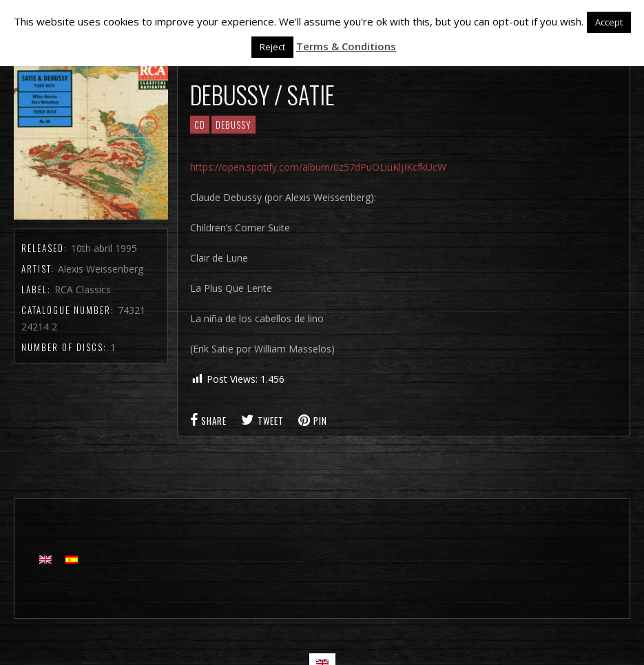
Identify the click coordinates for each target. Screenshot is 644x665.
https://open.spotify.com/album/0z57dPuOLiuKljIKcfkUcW (318, 167)
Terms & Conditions (346, 46)
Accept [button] (609, 22)
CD (200, 125)
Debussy (233, 125)
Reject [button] (272, 47)
